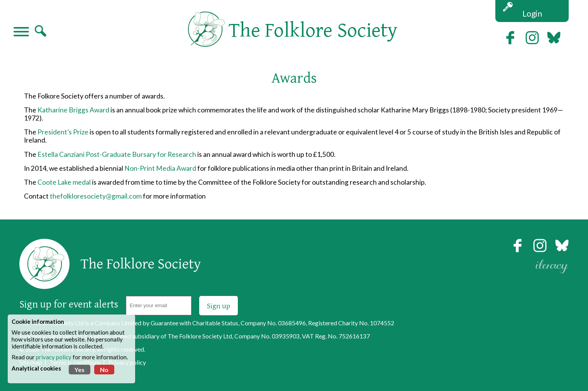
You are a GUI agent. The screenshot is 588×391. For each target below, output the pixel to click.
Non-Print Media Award (160, 168)
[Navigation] (21, 32)
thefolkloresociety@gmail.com (96, 196)
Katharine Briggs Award (73, 110)
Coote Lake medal (64, 182)
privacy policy (54, 357)
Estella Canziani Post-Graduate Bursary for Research (116, 154)
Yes (80, 370)
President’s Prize (63, 132)
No (104, 370)
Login (532, 13)
